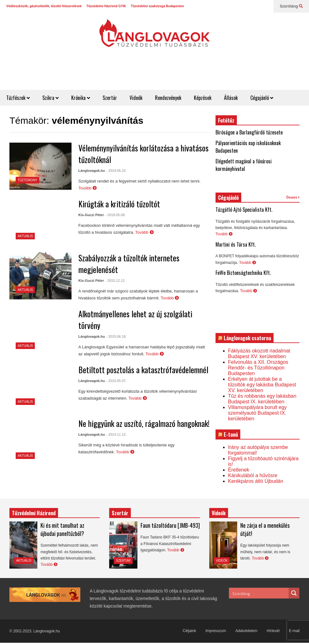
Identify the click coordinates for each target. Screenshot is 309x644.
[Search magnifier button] (294, 593)
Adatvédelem (246, 631)
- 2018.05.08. (116, 215)
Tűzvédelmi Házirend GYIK (106, 6)
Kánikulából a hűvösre (253, 475)
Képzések (203, 98)
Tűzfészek (18, 98)
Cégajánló (262, 98)
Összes (293, 197)
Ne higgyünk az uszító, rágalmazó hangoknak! (144, 423)
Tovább (88, 188)
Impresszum (216, 631)
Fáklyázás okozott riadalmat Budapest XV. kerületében (259, 354)
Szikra (51, 98)
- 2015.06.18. (117, 336)
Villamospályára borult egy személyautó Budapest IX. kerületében (257, 413)
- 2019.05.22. (117, 171)
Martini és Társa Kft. (236, 244)
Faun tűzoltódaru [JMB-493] (170, 525)
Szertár (110, 98)
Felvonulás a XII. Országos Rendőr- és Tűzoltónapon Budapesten (258, 368)
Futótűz (226, 120)
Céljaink (189, 631)
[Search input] (259, 593)
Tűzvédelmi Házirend (34, 513)
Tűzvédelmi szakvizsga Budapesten (157, 6)
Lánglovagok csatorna (247, 338)
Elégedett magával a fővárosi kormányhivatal (244, 165)
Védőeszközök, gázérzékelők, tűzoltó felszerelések (44, 6)
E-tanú (231, 434)
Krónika (81, 98)
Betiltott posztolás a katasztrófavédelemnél (143, 370)
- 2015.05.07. (117, 381)
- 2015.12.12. (116, 281)
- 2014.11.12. (117, 434)
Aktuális (25, 236)
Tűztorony (28, 180)
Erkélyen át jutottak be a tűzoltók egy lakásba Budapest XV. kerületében (262, 385)
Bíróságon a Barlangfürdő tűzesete (249, 132)
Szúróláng (291, 6)
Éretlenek (239, 470)
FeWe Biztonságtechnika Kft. (243, 273)
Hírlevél (273, 631)
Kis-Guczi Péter (91, 215)
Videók (136, 98)
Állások (231, 98)
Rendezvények (168, 98)
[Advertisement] (195, 74)
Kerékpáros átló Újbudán (256, 481)
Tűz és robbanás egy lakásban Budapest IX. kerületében (262, 399)
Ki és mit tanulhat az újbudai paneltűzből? (62, 529)
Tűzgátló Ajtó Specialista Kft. (244, 210)
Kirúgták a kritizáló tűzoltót (119, 204)
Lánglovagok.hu (92, 171)
